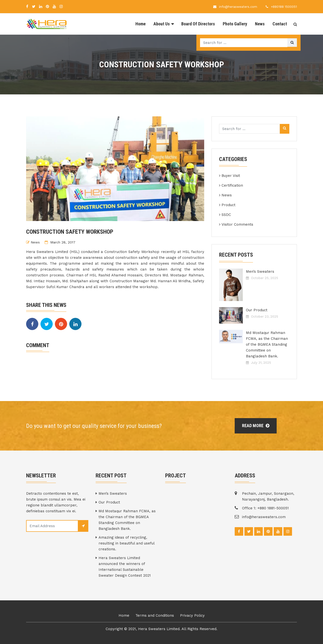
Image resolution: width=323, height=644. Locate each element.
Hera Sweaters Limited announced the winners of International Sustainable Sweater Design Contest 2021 (125, 567)
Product (228, 205)
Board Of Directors (198, 24)
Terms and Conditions (155, 615)
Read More (256, 426)
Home (141, 24)
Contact (280, 24)
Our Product (257, 310)
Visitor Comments (237, 224)
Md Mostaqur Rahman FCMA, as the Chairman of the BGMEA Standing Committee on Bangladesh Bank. (267, 344)
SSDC (226, 215)
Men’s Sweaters (260, 272)
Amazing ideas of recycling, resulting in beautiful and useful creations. (126, 543)
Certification (232, 185)
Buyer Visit (231, 176)
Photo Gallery (235, 24)
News (260, 24)
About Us (162, 24)
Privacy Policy (192, 615)
